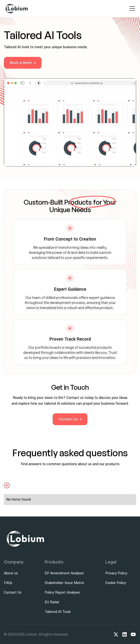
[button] (131, 8)
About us (11, 573)
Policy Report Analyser (62, 593)
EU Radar (52, 602)
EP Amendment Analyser (64, 573)
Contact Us (13, 593)
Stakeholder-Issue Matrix (64, 583)
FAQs (8, 583)
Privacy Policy (116, 573)
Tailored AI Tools (58, 612)
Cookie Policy (116, 583)
